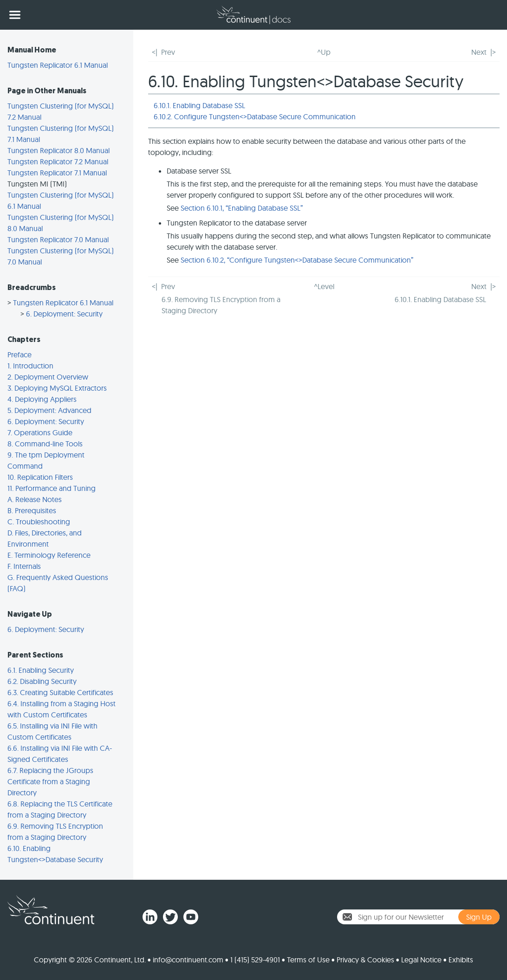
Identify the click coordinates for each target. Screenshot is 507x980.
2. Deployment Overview (48, 377)
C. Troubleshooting (39, 522)
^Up (324, 52)
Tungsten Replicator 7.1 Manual (57, 173)
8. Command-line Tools (45, 444)
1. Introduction (30, 366)
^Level (324, 286)
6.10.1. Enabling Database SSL (199, 105)
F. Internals (24, 566)
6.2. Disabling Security (42, 681)
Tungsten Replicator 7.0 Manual (58, 239)
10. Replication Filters (40, 477)
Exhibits (461, 960)
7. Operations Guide (40, 432)
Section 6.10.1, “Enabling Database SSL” (242, 208)
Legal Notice (421, 960)
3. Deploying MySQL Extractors (57, 388)
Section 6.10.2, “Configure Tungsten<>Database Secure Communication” (297, 260)
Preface (19, 355)
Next (479, 52)
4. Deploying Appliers (42, 399)
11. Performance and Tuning (52, 488)
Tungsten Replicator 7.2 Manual (58, 161)
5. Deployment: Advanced (49, 410)
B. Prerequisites (32, 510)
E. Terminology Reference (49, 555)
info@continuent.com (188, 960)
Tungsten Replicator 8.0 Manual (58, 150)
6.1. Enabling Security (41, 670)
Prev (168, 52)
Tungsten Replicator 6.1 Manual (58, 65)
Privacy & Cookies (365, 960)
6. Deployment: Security (64, 314)
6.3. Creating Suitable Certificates (60, 692)
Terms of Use (308, 960)
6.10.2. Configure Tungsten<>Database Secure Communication (255, 116)
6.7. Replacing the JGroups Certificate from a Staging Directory (50, 781)
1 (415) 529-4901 (255, 960)
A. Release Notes (35, 499)
